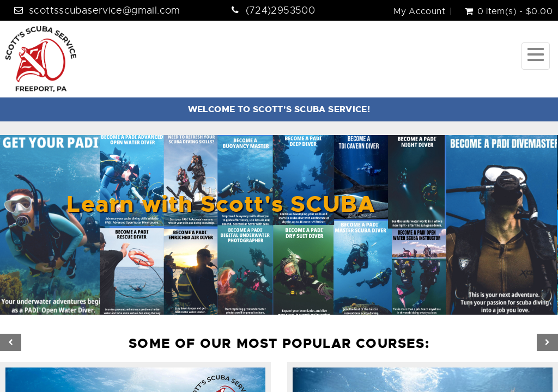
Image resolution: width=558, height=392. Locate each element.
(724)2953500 (281, 10)
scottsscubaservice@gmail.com (105, 10)
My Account (419, 11)
